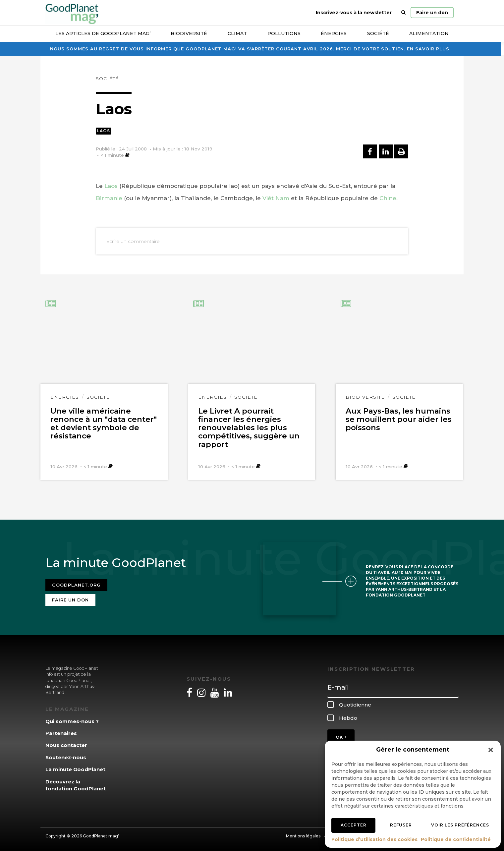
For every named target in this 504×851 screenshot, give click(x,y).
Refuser (401, 825)
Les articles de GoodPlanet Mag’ (103, 33)
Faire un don (432, 13)
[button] (491, 750)
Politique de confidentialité (456, 839)
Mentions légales (303, 835)
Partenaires (61, 733)
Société (378, 33)
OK (341, 737)
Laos (104, 131)
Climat (237, 33)
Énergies (334, 33)
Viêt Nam (276, 198)
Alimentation (429, 33)
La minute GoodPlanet (75, 769)
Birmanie (109, 198)
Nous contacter (66, 745)
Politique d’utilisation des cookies (374, 839)
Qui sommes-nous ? (72, 721)
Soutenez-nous (66, 757)
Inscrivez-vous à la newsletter (354, 13)
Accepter (354, 825)
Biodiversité (189, 33)
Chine (388, 198)
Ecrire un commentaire (133, 241)
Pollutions (284, 33)
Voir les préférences (460, 825)
